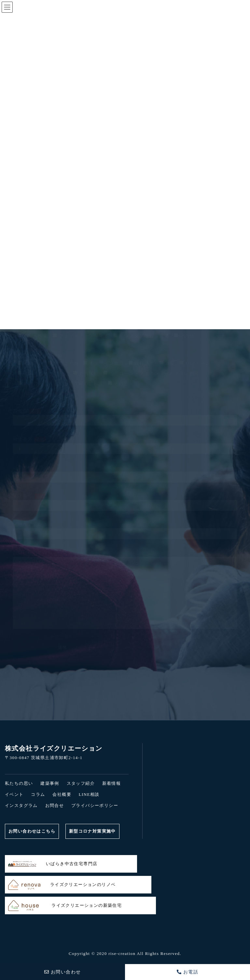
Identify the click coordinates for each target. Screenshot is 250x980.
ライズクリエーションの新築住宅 (65, 906)
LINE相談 (89, 794)
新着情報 (112, 783)
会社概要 (62, 794)
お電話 (188, 972)
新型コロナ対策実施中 (92, 831)
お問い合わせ (63, 972)
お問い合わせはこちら (32, 831)
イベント (14, 794)
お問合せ (55, 805)
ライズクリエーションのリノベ (62, 885)
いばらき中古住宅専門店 (53, 864)
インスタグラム (21, 805)
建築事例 (50, 783)
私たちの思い (19, 783)
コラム (38, 794)
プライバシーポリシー (95, 805)
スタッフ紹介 (81, 783)
